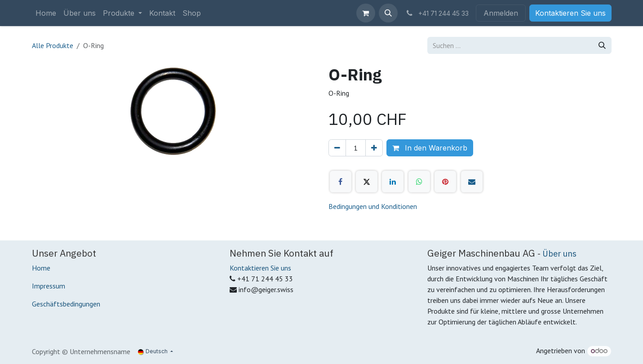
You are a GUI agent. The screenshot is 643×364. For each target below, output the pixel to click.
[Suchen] (602, 45)
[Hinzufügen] (374, 148)
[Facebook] (341, 182)
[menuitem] (46, 13)
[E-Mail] (472, 182)
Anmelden (501, 13)
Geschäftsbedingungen (66, 304)
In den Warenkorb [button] (430, 148)
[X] (367, 182)
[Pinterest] (445, 182)
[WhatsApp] (419, 182)
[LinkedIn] (393, 182)
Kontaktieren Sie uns (570, 13)
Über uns (559, 253)
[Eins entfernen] (337, 148)
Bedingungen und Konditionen (373, 206)
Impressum (49, 286)
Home (41, 268)
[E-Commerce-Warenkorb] (366, 13)
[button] (388, 13)
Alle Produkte (53, 45)
